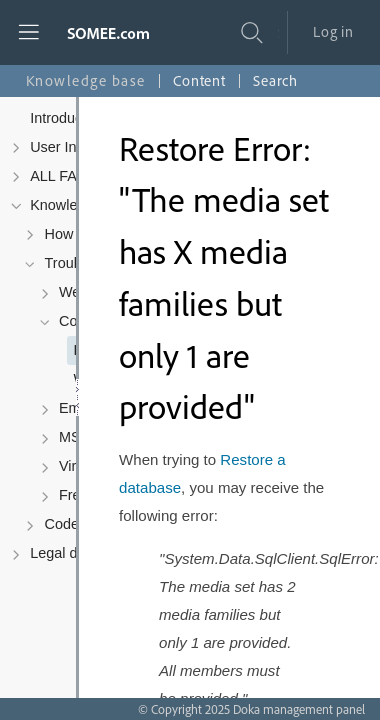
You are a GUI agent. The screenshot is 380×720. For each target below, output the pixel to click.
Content (199, 80)
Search (275, 80)
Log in (333, 31)
